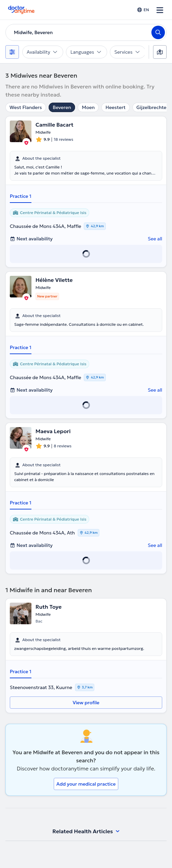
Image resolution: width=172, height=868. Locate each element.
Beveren (62, 107)
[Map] (160, 52)
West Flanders (26, 107)
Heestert (115, 107)
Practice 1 (21, 196)
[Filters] (12, 52)
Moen (88, 107)
